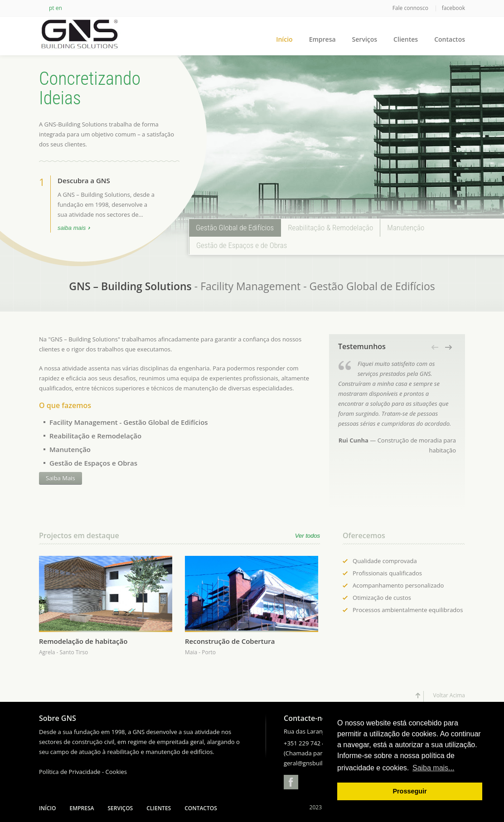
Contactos (450, 39)
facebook (453, 8)
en (59, 8)
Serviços (365, 39)
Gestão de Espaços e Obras (93, 463)
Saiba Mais (61, 478)
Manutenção (70, 449)
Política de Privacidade (70, 772)
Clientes (406, 39)
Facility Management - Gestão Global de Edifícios (129, 422)
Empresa (322, 39)
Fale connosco (411, 8)
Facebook (291, 782)
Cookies (116, 772)
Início (284, 39)
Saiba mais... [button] (433, 768)
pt (52, 8)
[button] (436, 347)
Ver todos (308, 536)
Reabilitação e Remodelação (95, 436)
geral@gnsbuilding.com (316, 763)
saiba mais (72, 229)
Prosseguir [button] (409, 791)
